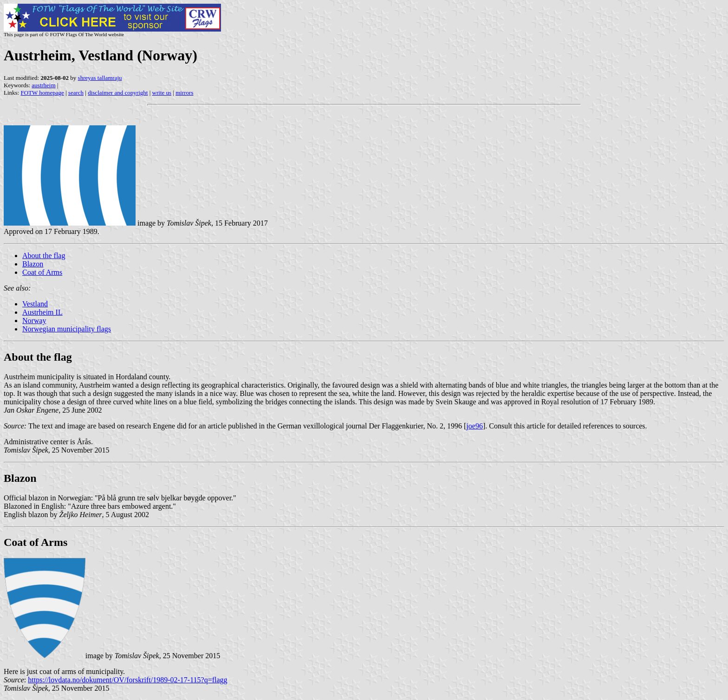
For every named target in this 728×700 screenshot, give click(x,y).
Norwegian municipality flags (67, 329)
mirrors (184, 93)
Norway (34, 321)
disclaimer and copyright (118, 93)
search (76, 93)
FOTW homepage (42, 93)
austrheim (43, 85)
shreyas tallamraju (100, 78)
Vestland (35, 304)
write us (162, 93)
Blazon (33, 264)
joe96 (474, 426)
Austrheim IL (42, 312)
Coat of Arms (42, 272)
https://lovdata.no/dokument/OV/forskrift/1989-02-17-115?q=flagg (127, 680)
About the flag (44, 256)
